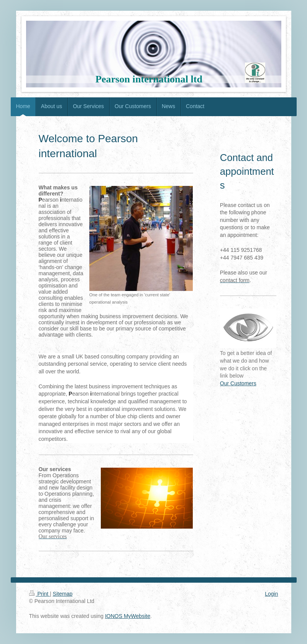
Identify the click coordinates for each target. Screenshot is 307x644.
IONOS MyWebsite (128, 616)
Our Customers (238, 383)
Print (40, 594)
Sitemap (63, 594)
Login (271, 594)
